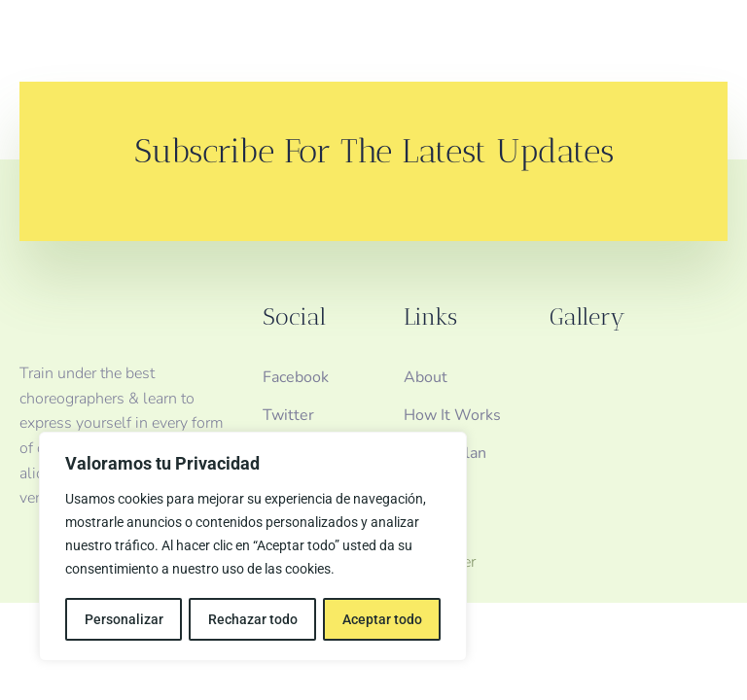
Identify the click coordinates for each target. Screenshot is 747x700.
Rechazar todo (252, 619)
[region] (253, 547)
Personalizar (123, 619)
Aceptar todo (382, 619)
